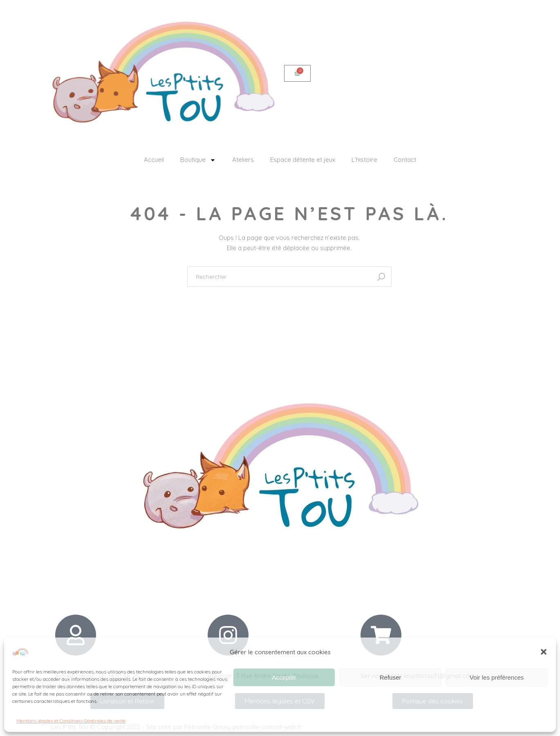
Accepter (284, 677)
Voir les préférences (497, 677)
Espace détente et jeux (303, 160)
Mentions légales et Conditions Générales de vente (71, 721)
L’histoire (364, 160)
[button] (544, 652)
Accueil (154, 160)
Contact (405, 160)
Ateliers (243, 160)
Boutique (198, 160)
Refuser (391, 677)
